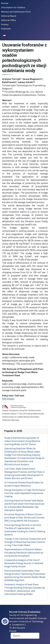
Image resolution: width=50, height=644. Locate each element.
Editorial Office (8, 20)
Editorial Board (9, 16)
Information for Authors (13, 7)
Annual (5, 3)
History (5, 24)
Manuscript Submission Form (16, 12)
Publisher (6, 29)
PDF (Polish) (8, 399)
